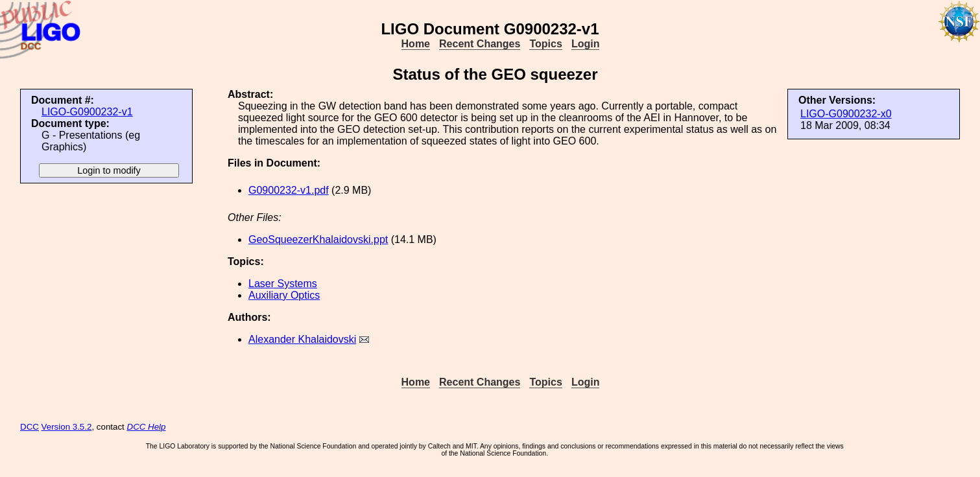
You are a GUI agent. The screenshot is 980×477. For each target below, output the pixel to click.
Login (586, 44)
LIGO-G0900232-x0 (846, 114)
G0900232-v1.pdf (289, 190)
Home (416, 44)
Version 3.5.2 (67, 427)
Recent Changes (480, 44)
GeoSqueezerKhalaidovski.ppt (318, 239)
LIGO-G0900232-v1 (87, 112)
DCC (30, 427)
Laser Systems (283, 284)
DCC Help (147, 427)
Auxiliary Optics (284, 295)
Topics (545, 44)
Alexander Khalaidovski (302, 339)
